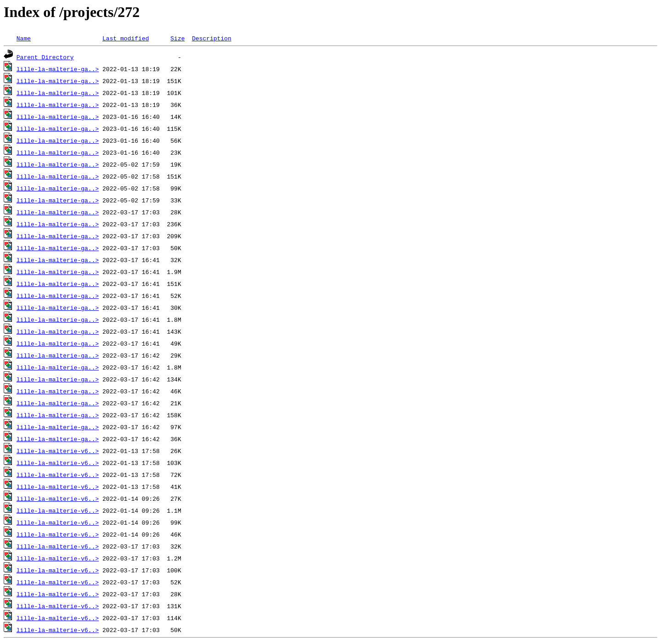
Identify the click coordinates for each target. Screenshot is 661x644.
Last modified (126, 38)
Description (212, 38)
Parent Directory (45, 57)
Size (177, 38)
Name (24, 38)
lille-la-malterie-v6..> (58, 451)
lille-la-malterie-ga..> (58, 69)
